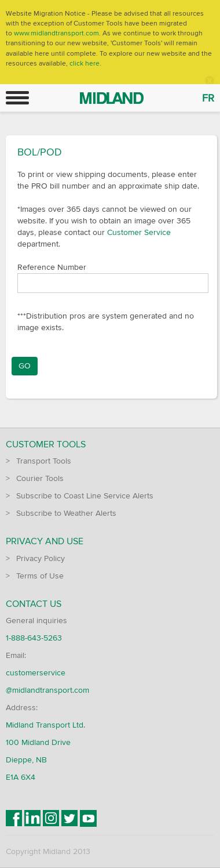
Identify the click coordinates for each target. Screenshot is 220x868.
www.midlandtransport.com (56, 33)
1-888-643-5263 (34, 638)
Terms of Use (40, 576)
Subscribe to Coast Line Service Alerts (85, 496)
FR (208, 98)
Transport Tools (44, 461)
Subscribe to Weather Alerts (66, 513)
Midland (75, 92)
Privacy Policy (41, 558)
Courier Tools (40, 478)
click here (85, 64)
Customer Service (139, 232)
